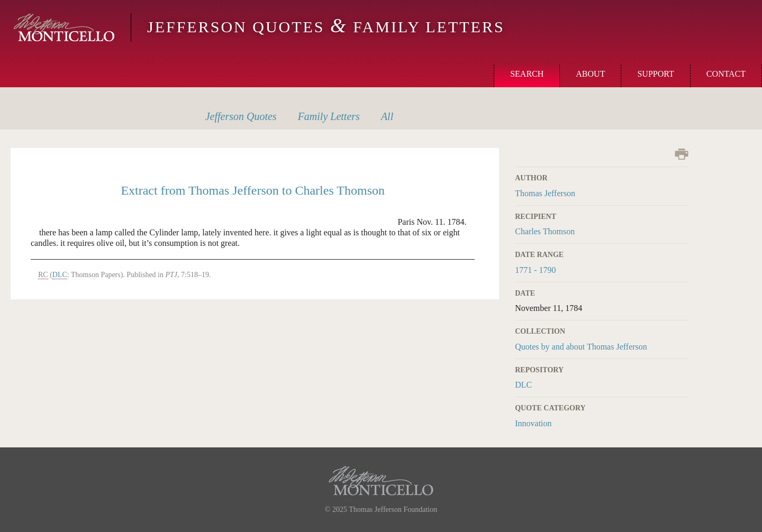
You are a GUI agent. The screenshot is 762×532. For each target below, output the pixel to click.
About (590, 74)
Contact (726, 74)
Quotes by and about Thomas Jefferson (581, 347)
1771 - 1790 (535, 270)
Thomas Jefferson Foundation (393, 510)
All (387, 116)
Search (527, 74)
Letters (329, 116)
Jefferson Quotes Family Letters (326, 27)
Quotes (241, 116)
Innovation (533, 423)
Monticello (64, 27)
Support (655, 74)
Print (682, 154)
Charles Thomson (545, 231)
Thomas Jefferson (545, 193)
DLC (523, 385)
